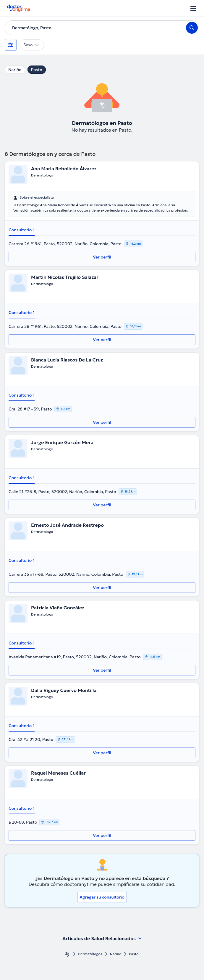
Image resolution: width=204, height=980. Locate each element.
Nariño (15, 70)
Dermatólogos (90, 954)
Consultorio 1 (22, 230)
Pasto (37, 70)
